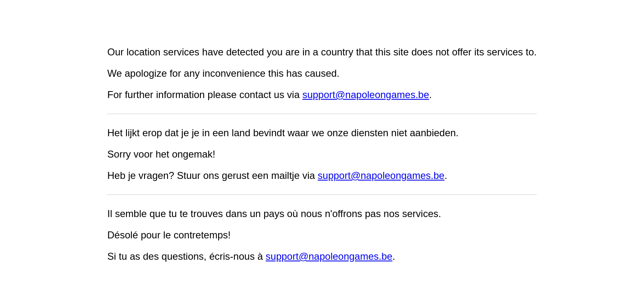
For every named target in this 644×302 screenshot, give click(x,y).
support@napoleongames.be (366, 95)
